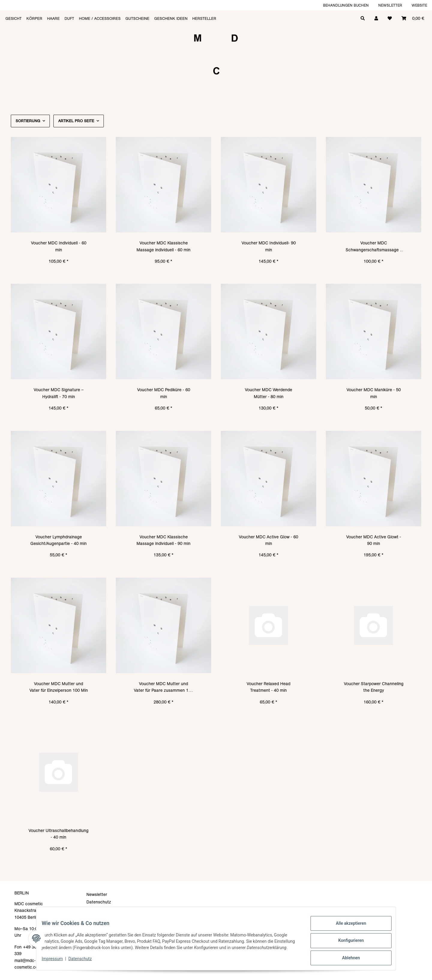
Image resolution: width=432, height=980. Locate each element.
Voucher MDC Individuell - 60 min (59, 246)
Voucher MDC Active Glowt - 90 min (374, 540)
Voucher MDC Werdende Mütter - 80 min (268, 393)
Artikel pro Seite (76, 121)
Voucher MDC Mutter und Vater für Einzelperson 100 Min (59, 687)
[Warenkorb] (413, 18)
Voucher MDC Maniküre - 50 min (374, 393)
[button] (376, 18)
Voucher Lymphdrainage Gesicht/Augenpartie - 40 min (58, 540)
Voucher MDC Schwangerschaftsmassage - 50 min (373, 247)
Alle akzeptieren (347, 925)
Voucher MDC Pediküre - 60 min (164, 393)
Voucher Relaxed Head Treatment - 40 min (268, 687)
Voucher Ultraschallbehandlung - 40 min (58, 834)
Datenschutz (84, 962)
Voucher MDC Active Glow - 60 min (268, 540)
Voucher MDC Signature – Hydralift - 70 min (59, 393)
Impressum (56, 962)
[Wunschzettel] (390, 18)
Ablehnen (347, 956)
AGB (91, 910)
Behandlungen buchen (346, 5)
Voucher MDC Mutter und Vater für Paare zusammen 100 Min (163, 687)
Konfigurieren (347, 941)
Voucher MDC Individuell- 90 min (269, 246)
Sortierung (28, 121)
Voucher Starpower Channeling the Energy (374, 687)
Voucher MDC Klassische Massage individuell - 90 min (163, 540)
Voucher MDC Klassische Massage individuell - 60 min (163, 246)
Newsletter (390, 5)
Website (419, 5)
